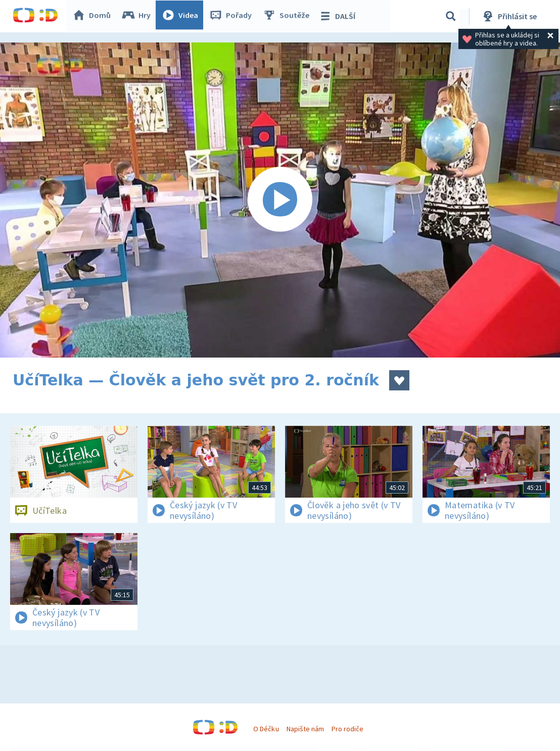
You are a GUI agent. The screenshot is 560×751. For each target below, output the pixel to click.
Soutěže (289, 16)
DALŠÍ (339, 16)
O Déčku (266, 729)
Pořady (233, 16)
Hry (139, 16)
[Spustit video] (280, 200)
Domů (94, 16)
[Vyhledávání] (451, 16)
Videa (182, 16)
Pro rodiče (347, 729)
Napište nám (305, 729)
